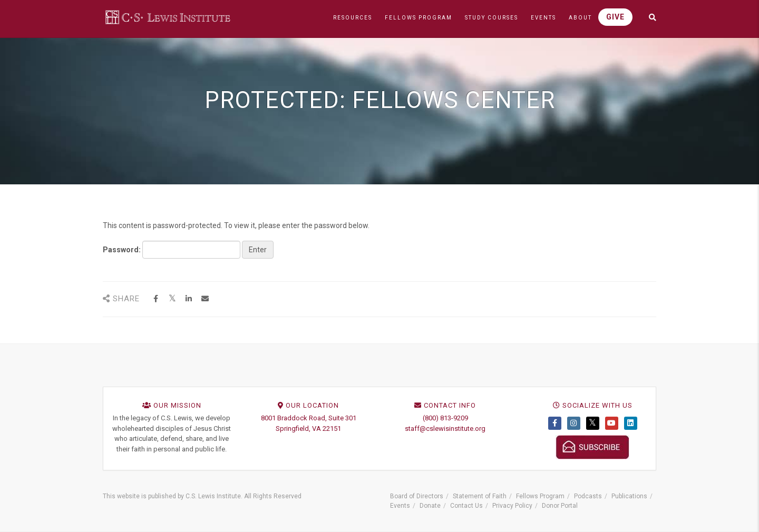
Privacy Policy (512, 506)
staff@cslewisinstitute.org (445, 428)
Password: (172, 250)
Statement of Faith (480, 496)
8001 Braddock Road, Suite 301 (309, 418)
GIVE (615, 17)
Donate (430, 506)
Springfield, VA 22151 (308, 428)
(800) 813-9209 (445, 418)
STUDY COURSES (492, 18)
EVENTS (543, 18)
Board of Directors (417, 496)
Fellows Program (540, 496)
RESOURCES (353, 18)
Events (400, 506)
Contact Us (466, 506)
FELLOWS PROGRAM (419, 18)
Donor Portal (560, 506)
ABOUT (580, 18)
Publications (629, 496)
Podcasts (588, 496)
